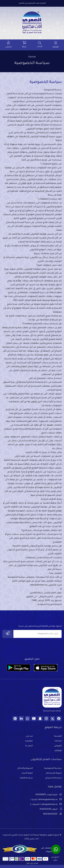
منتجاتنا (58, 741)
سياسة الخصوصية (53, 768)
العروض (58, 746)
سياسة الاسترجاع (54, 778)
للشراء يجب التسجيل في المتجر (32, 3)
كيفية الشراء (27, 773)
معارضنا (29, 741)
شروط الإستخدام (54, 773)
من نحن (29, 736)
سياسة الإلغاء (26, 778)
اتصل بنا (29, 746)
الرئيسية (58, 736)
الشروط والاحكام (25, 768)
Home (32, 57)
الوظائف (58, 751)
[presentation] (38, 647)
